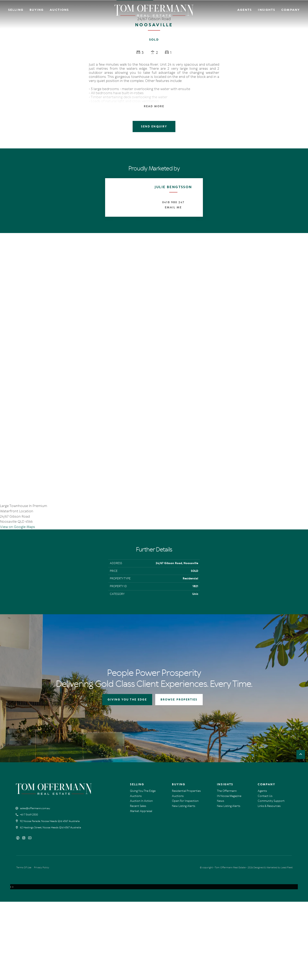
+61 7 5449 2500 (29, 893)
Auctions (59, 10)
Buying (37, 10)
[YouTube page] (30, 916)
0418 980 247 (173, 202)
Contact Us (265, 874)
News (221, 879)
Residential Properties (186, 869)
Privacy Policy (42, 946)
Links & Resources (269, 884)
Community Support (271, 879)
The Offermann (227, 869)
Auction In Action (141, 879)
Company (291, 10)
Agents (245, 10)
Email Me (173, 207)
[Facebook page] (18, 916)
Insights (267, 10)
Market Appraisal (141, 889)
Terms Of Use (24, 946)
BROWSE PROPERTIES (179, 778)
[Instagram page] (24, 916)
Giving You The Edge (143, 869)
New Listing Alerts (184, 884)
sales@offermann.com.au (35, 887)
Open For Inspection (185, 879)
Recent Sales (138, 884)
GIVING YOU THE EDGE (127, 778)
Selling (16, 10)
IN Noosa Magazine (229, 874)
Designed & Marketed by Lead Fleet (273, 946)
